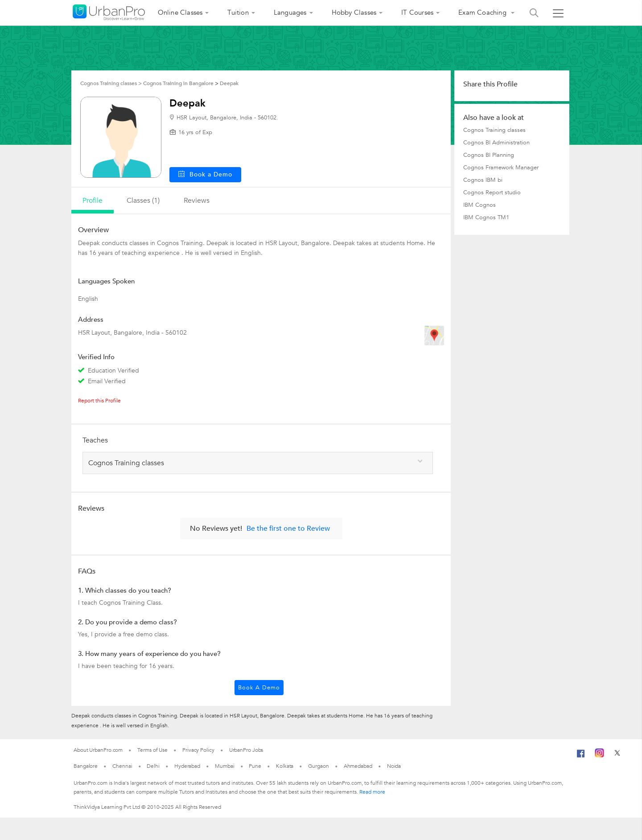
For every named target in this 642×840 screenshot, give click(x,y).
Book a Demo (259, 688)
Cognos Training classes (494, 130)
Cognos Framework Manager (501, 168)
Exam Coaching (483, 12)
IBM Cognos (479, 205)
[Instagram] (599, 756)
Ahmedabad (358, 766)
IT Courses (417, 12)
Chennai (122, 766)
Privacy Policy (198, 750)
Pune (255, 766)
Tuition (238, 12)
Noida (394, 766)
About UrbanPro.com (98, 750)
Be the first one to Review (288, 529)
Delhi (153, 766)
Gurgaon (318, 766)
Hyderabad (187, 766)
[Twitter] (617, 756)
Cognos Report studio (492, 193)
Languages (290, 12)
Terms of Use (152, 750)
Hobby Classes (354, 12)
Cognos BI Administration (496, 143)
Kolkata (285, 766)
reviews (197, 201)
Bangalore (86, 766)
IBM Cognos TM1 (486, 217)
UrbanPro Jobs (246, 750)
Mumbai (224, 766)
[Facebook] (581, 757)
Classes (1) (143, 201)
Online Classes (180, 12)
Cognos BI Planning (489, 155)
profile (93, 201)
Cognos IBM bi (483, 180)
